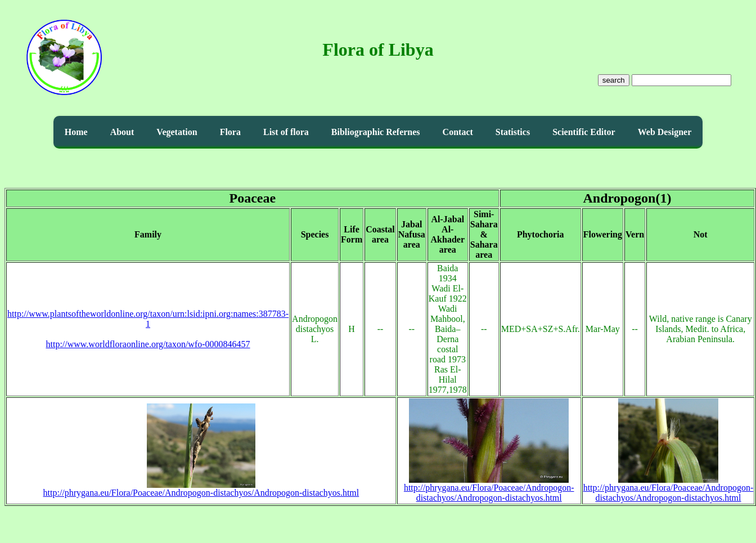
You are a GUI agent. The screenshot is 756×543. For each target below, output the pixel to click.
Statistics (513, 132)
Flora (230, 132)
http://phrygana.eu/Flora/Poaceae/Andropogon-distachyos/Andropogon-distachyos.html (201, 489)
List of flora (286, 132)
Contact (458, 132)
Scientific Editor (584, 132)
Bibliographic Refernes (376, 132)
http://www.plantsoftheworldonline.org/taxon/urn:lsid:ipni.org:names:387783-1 (148, 319)
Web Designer (665, 132)
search (614, 80)
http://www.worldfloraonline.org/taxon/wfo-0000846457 (148, 344)
